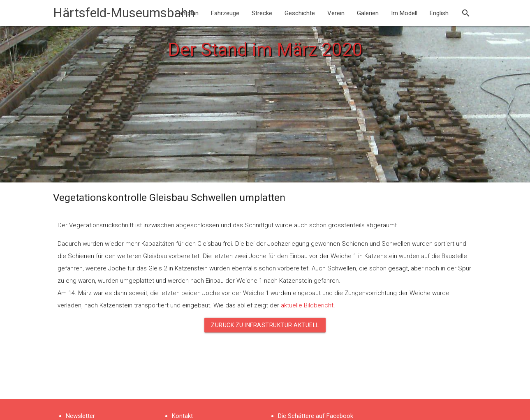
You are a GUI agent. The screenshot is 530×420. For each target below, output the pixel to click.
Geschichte (300, 13)
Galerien (368, 13)
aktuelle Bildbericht (307, 305)
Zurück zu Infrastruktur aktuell (265, 325)
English (439, 13)
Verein (336, 13)
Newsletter (80, 416)
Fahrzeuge (225, 13)
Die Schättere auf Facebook (316, 416)
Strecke (262, 13)
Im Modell (404, 13)
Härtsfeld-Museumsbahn (124, 13)
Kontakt (182, 416)
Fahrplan (187, 13)
